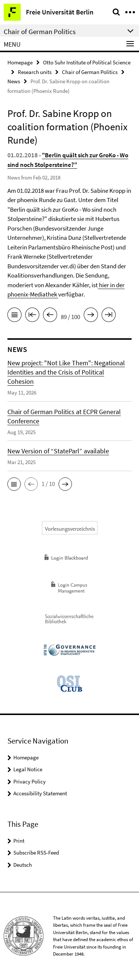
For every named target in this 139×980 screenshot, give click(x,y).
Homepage (20, 62)
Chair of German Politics (90, 72)
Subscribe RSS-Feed (36, 853)
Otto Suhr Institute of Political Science (87, 62)
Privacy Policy (29, 781)
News (14, 81)
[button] (14, 484)
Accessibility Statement (40, 793)
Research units (35, 72)
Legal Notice (28, 769)
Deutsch (23, 865)
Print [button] (19, 841)
